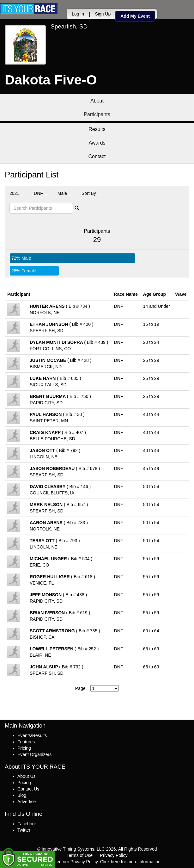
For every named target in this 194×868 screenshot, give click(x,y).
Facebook (27, 824)
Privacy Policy (114, 855)
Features (26, 742)
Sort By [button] (91, 193)
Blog (22, 795)
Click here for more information (130, 862)
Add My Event (135, 16)
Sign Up (103, 14)
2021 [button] (17, 193)
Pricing (24, 748)
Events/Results (32, 735)
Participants (97, 114)
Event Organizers (34, 754)
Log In (78, 14)
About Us (27, 776)
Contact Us (28, 789)
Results (97, 129)
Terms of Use (80, 855)
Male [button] (64, 193)
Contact (97, 156)
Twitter (24, 830)
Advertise (27, 802)
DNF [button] (41, 193)
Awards (97, 143)
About (97, 101)
